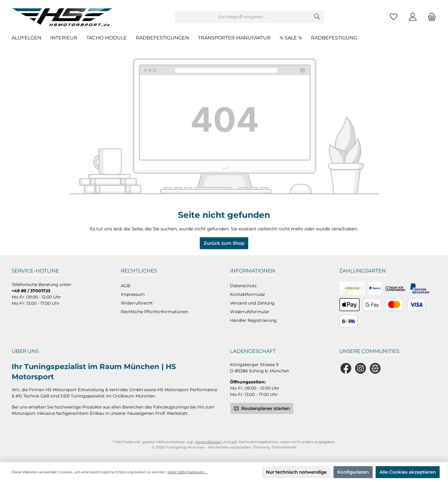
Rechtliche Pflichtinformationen (154, 312)
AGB (126, 286)
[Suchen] (317, 17)
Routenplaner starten (262, 408)
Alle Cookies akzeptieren (408, 472)
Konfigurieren (353, 472)
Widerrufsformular (250, 312)
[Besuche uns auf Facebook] (346, 368)
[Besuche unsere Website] (375, 368)
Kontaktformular (248, 294)
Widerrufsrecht (137, 303)
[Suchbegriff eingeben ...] (243, 17)
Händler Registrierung (253, 320)
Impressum (133, 294)
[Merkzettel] (394, 17)
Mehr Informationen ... (188, 472)
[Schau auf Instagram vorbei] (361, 368)
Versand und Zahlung (252, 303)
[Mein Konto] (413, 17)
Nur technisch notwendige (296, 472)
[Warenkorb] (430, 17)
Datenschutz (243, 286)
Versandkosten (208, 442)
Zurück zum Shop (224, 243)
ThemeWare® (284, 447)
